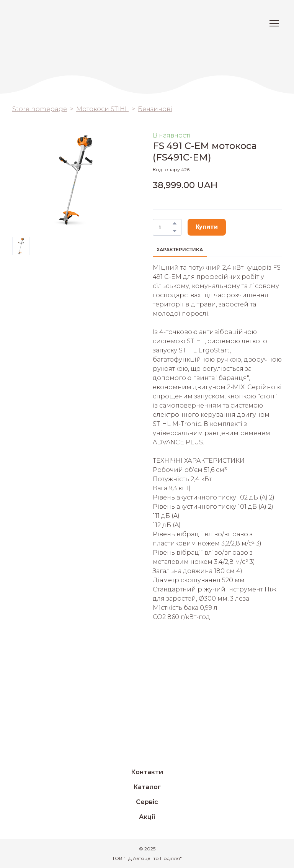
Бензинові (155, 109)
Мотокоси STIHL (102, 109)
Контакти (147, 772)
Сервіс (147, 802)
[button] (175, 223)
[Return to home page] (40, 23)
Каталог (147, 787)
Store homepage (40, 109)
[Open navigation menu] (274, 23)
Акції (147, 817)
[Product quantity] (165, 227)
